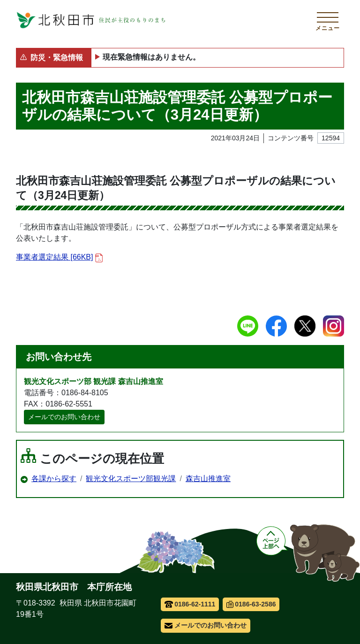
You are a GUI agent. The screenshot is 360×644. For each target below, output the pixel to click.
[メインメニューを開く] (328, 20)
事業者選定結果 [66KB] (59, 257)
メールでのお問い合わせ (64, 417)
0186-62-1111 (190, 604)
